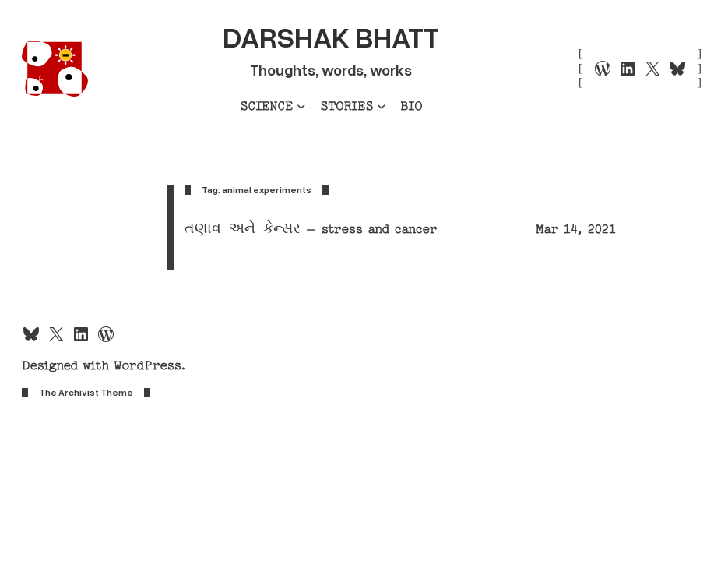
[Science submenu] (301, 106)
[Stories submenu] (382, 106)
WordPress (146, 365)
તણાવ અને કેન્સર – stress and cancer (311, 229)
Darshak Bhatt (331, 36)
